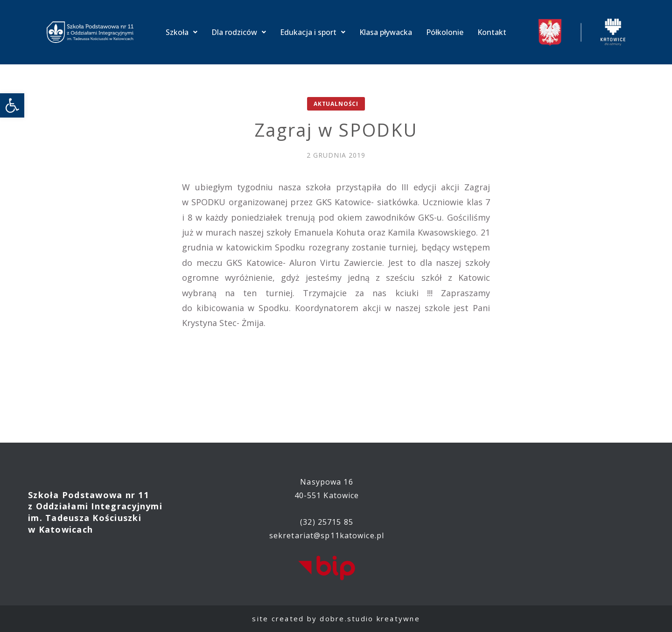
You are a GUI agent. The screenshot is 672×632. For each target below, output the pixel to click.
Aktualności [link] (336, 104)
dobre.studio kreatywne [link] (370, 618)
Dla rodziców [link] (239, 32)
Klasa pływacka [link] (386, 32)
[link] (12, 105)
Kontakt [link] (492, 32)
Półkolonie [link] (445, 32)
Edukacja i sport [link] (313, 32)
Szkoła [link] (182, 32)
